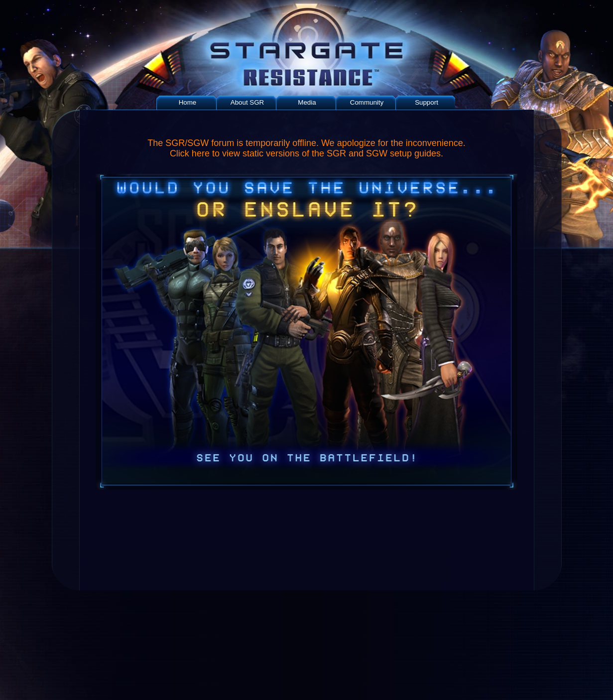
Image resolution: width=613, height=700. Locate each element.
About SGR (247, 102)
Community (367, 102)
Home (188, 102)
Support (427, 102)
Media (307, 102)
